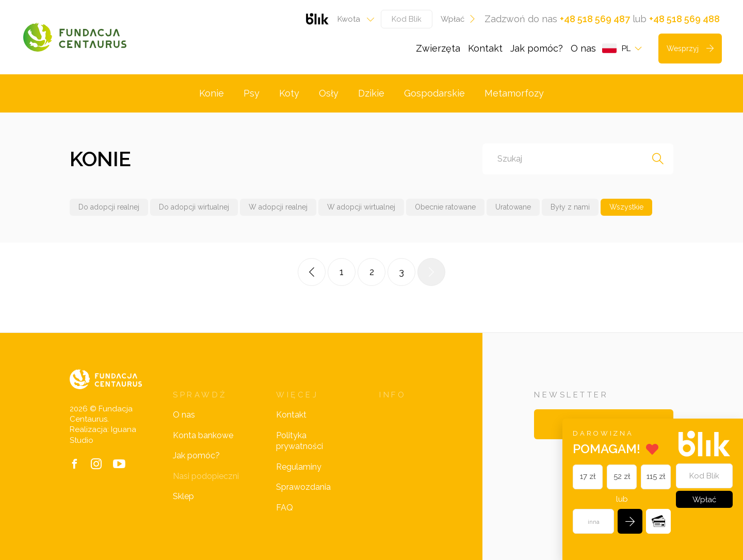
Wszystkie (626, 207)
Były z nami (570, 207)
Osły (329, 93)
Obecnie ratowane (445, 207)
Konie (212, 93)
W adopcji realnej (278, 207)
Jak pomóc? (537, 48)
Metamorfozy (514, 93)
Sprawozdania (303, 487)
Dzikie (371, 93)
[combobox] (353, 19)
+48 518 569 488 (684, 19)
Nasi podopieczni (206, 476)
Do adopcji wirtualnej (194, 207)
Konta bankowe (203, 435)
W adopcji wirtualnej (361, 207)
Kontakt (485, 48)
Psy (252, 93)
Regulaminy (299, 467)
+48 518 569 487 (595, 19)
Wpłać (458, 19)
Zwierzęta (438, 48)
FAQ (285, 508)
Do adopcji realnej (109, 207)
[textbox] (353, 19)
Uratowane (513, 207)
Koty (289, 93)
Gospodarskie (434, 93)
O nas (583, 48)
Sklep (183, 496)
